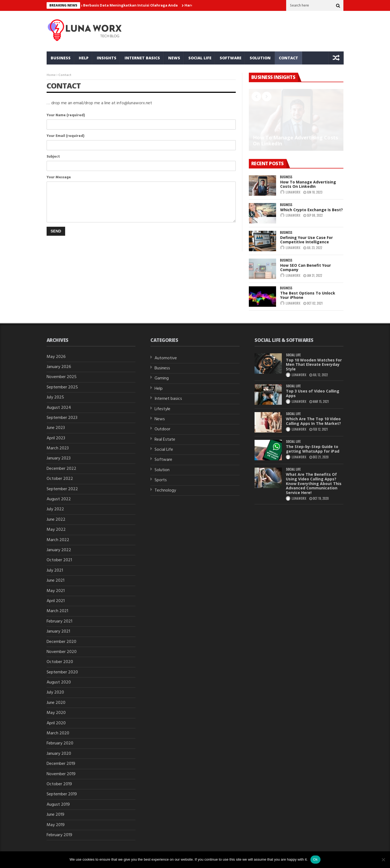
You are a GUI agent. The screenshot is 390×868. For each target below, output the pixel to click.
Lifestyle (162, 409)
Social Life (200, 58)
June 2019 (55, 815)
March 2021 (57, 611)
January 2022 (59, 550)
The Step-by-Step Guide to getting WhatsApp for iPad (313, 449)
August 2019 (58, 805)
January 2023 (59, 458)
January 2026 (59, 367)
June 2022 (56, 520)
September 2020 (62, 672)
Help (84, 58)
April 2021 (56, 601)
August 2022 (59, 499)
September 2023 (62, 418)
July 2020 (55, 692)
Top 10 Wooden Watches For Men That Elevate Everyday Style (314, 365)
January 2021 (58, 631)
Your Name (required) (141, 115)
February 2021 (59, 621)
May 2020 (56, 713)
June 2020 (56, 703)
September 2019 (62, 794)
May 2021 (56, 591)
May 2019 (56, 825)
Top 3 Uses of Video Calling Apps (313, 393)
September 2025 (62, 387)
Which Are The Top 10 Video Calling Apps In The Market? (313, 421)
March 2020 (58, 733)
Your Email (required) (141, 136)
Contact (288, 58)
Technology (165, 490)
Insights (107, 58)
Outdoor (162, 429)
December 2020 (61, 642)
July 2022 (55, 509)
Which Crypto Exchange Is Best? (312, 210)
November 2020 (62, 652)
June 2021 (55, 581)
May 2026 (56, 357)
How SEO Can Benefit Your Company (306, 268)
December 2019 (61, 764)
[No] (383, 860)
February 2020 (60, 743)
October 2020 (60, 662)
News (174, 58)
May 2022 (56, 530)
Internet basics (142, 58)
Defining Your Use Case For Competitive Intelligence (306, 240)
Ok (315, 859)
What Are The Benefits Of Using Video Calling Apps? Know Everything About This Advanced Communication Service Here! (314, 483)
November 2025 (62, 377)
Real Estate (165, 440)
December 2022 (61, 469)
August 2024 (59, 408)
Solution (260, 58)
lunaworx (293, 192)
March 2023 (58, 448)
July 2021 (55, 571)
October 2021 (59, 560)
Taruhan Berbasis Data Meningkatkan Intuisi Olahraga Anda (126, 5)
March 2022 (58, 540)
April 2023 (56, 438)
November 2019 (61, 774)
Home (51, 75)
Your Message (141, 177)
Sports (161, 480)
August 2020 (59, 682)
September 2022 (62, 489)
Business (61, 58)
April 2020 (56, 723)
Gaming (162, 378)
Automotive (166, 358)
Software (231, 58)
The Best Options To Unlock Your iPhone (308, 295)
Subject (141, 157)
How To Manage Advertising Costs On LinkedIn (295, 141)
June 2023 (56, 428)
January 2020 (59, 754)
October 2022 (60, 479)
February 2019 (59, 835)
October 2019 (59, 784)
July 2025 (55, 397)
